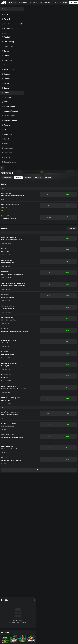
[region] (12, 86)
